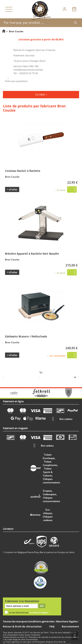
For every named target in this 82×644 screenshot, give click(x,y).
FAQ (52, 626)
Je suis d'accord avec (29, 613)
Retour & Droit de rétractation (22, 626)
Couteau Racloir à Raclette (23, 171)
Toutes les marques (15, 621)
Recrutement (70, 626)
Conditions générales (41, 621)
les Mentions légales (39, 613)
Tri (41, 372)
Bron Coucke (12, 177)
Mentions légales (67, 621)
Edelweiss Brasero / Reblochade (26, 336)
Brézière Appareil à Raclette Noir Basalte (32, 253)
